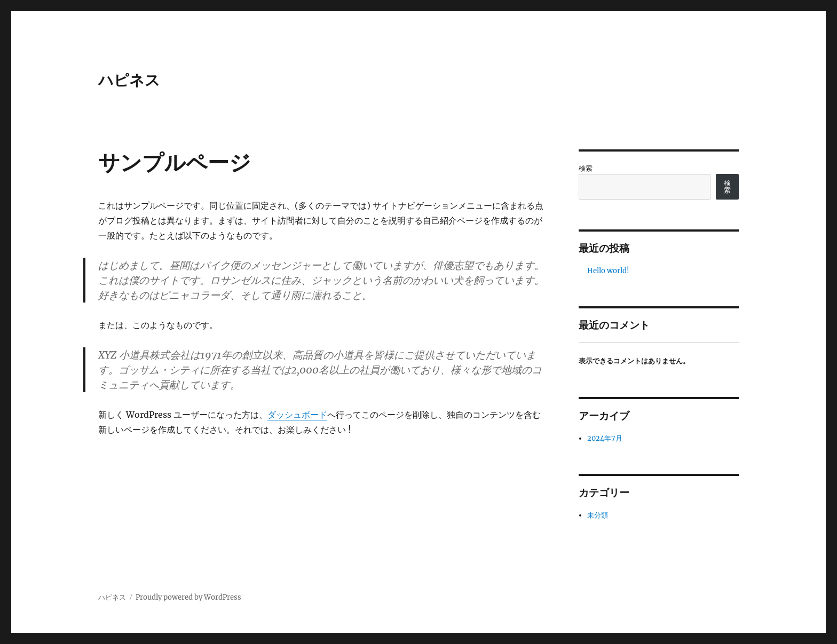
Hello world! (608, 271)
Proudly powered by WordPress (188, 597)
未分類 (598, 515)
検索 (586, 168)
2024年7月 (605, 438)
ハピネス (129, 80)
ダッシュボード (297, 415)
